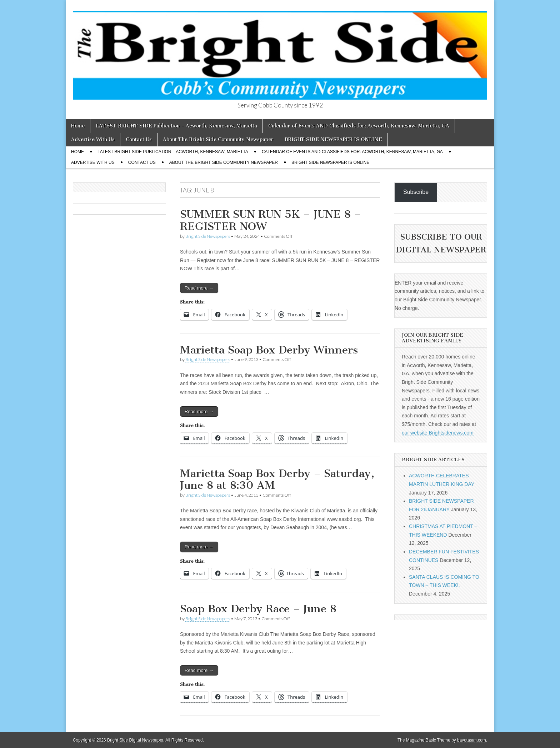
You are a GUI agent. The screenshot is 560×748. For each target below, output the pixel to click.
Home (78, 126)
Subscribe (416, 192)
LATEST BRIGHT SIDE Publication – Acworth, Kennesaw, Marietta (176, 126)
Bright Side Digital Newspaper (135, 740)
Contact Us (139, 139)
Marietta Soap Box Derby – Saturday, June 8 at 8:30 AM (277, 480)
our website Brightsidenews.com (438, 433)
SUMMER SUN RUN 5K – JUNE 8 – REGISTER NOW (271, 220)
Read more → (199, 288)
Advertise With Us (93, 139)
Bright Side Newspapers (208, 236)
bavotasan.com (472, 740)
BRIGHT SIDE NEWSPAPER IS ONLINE (333, 139)
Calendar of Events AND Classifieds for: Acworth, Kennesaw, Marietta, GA (359, 126)
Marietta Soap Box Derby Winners (269, 350)
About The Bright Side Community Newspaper (218, 139)
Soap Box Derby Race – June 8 (258, 609)
